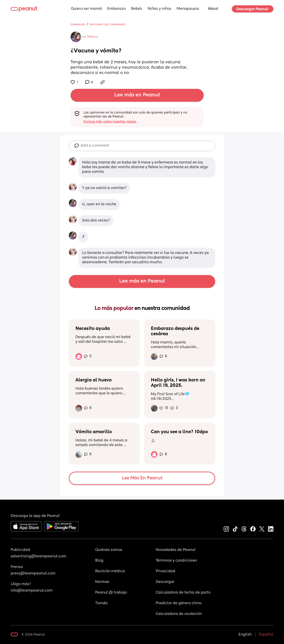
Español (266, 635)
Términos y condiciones (176, 561)
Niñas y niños (159, 9)
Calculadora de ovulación (179, 614)
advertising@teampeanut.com (38, 556)
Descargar (165, 582)
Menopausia (188, 9)
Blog (99, 561)
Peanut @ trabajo (111, 593)
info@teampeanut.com (32, 591)
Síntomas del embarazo (107, 25)
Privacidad (166, 571)
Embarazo (116, 9)
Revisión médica (110, 571)
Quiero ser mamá (86, 9)
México (93, 37)
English (245, 635)
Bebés (137, 9)
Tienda (101, 603)
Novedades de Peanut (176, 550)
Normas (102, 582)
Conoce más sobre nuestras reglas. (110, 122)
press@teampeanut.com (33, 574)
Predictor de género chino (179, 603)
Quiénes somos (109, 550)
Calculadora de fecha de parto (183, 593)
